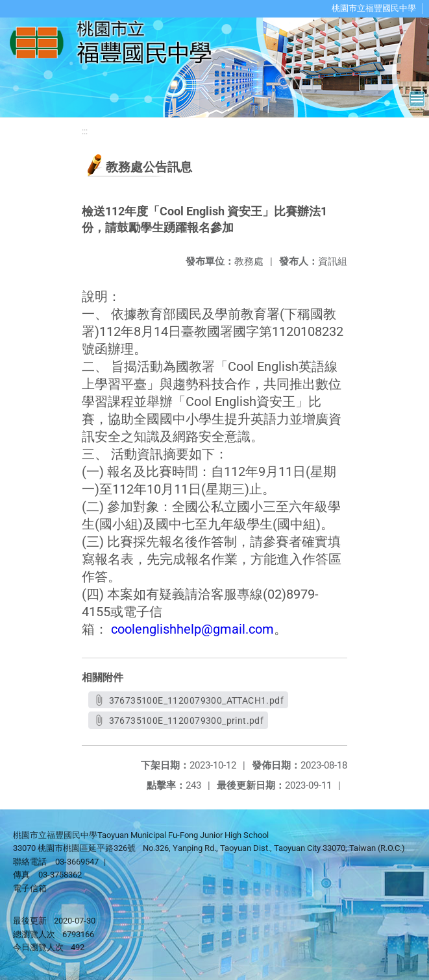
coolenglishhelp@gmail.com (192, 629)
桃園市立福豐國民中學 (374, 8)
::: (85, 131)
